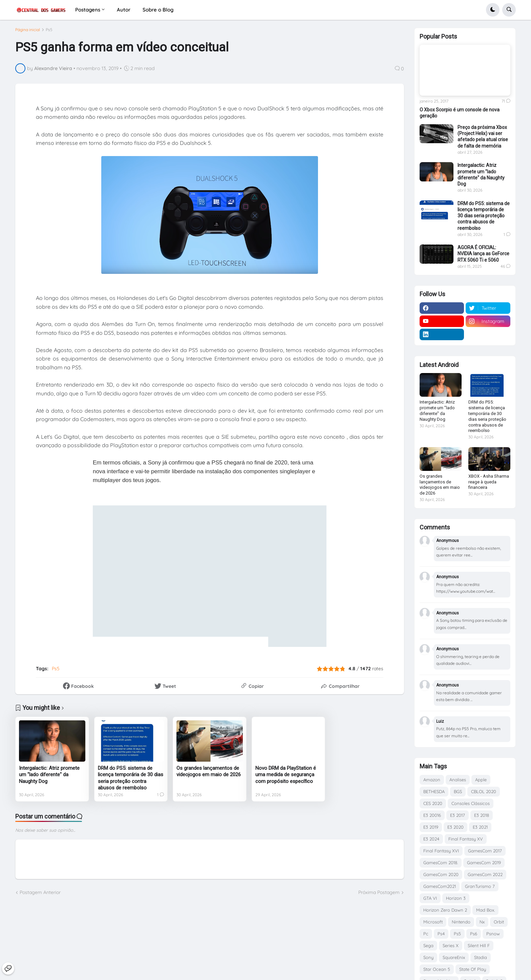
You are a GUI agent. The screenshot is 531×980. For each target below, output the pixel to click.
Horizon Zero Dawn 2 (445, 910)
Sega (428, 945)
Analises (458, 780)
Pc (426, 934)
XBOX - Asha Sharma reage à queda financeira (489, 482)
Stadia (481, 957)
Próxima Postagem (379, 895)
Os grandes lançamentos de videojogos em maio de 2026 (209, 774)
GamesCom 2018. (441, 863)
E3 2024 (431, 839)
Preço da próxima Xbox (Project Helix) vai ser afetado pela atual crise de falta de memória (483, 137)
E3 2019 (431, 827)
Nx (482, 922)
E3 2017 (458, 815)
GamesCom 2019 (484, 863)
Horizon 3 (456, 898)
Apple (481, 780)
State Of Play (473, 969)
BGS (458, 791)
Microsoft (433, 922)
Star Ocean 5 (437, 969)
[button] (493, 10)
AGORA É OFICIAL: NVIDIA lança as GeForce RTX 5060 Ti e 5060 (483, 254)
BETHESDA (434, 791)
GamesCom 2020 (441, 874)
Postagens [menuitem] (88, 10)
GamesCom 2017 (485, 851)
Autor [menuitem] (124, 10)
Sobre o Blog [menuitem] (158, 10)
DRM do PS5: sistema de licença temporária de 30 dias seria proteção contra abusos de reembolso (131, 780)
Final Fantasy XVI (441, 851)
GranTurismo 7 (480, 886)
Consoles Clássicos (471, 803)
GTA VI (430, 898)
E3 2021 (480, 827)
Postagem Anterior (40, 895)
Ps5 (49, 32)
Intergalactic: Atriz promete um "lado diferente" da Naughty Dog (49, 777)
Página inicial (28, 32)
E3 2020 (455, 827)
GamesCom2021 (440, 886)
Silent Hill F (479, 945)
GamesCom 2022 (485, 874)
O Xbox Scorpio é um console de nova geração (460, 113)
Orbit (499, 922)
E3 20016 (432, 815)
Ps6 (474, 934)
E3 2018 (482, 815)
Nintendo (461, 922)
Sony (428, 957)
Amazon (432, 780)
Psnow (493, 934)
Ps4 (441, 934)
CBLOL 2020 (484, 791)
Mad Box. (485, 910)
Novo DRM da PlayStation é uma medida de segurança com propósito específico (286, 777)
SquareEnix (454, 957)
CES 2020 (433, 803)
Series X (451, 945)
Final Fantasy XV (466, 839)
